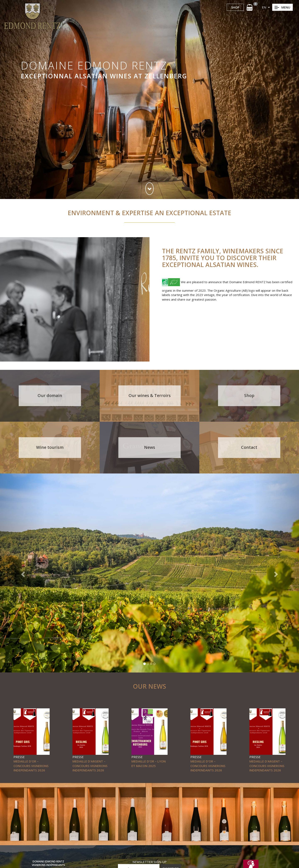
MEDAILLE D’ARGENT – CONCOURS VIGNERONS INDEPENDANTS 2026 (90, 766)
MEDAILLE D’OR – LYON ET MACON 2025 (149, 763)
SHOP (235, 7)
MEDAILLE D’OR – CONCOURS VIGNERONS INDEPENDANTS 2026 (31, 766)
